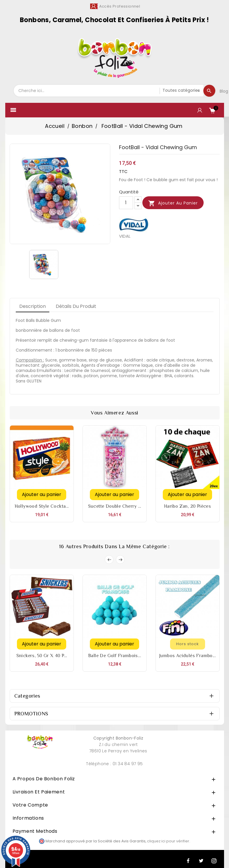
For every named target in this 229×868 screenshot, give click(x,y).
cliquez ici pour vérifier (168, 841)
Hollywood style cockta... (42, 506)
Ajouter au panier (173, 203)
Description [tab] (33, 306)
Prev (109, 560)
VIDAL (125, 236)
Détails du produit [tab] (76, 306)
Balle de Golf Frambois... (114, 656)
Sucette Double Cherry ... (115, 506)
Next (120, 560)
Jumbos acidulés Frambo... (187, 656)
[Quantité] (126, 203)
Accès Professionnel (120, 6)
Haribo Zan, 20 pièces (187, 506)
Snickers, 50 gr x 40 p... (42, 656)
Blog (224, 91)
